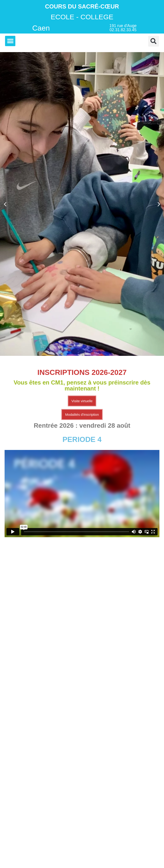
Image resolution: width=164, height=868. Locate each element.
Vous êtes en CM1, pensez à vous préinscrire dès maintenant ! (82, 385)
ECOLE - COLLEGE (82, 17)
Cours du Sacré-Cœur (82, 6)
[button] (10, 41)
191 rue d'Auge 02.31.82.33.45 (123, 28)
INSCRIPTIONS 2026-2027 (82, 372)
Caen (41, 28)
